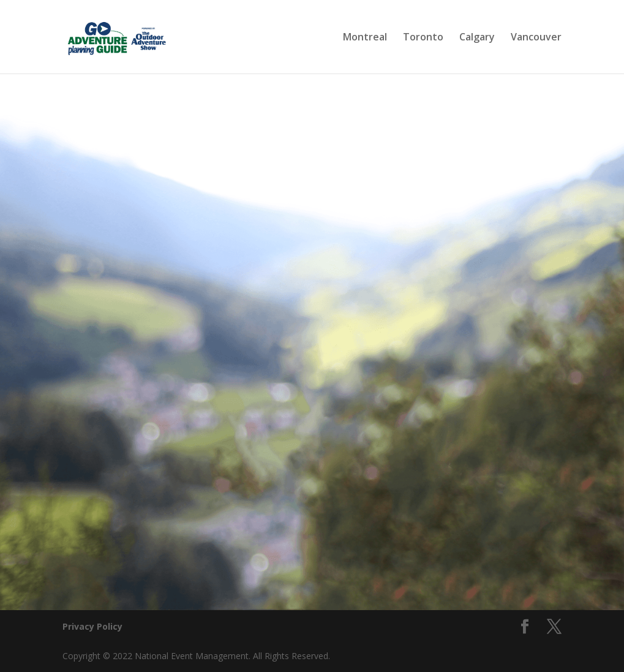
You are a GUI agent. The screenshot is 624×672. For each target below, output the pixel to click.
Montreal (365, 38)
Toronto (423, 38)
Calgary (477, 38)
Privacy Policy (92, 626)
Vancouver (536, 38)
